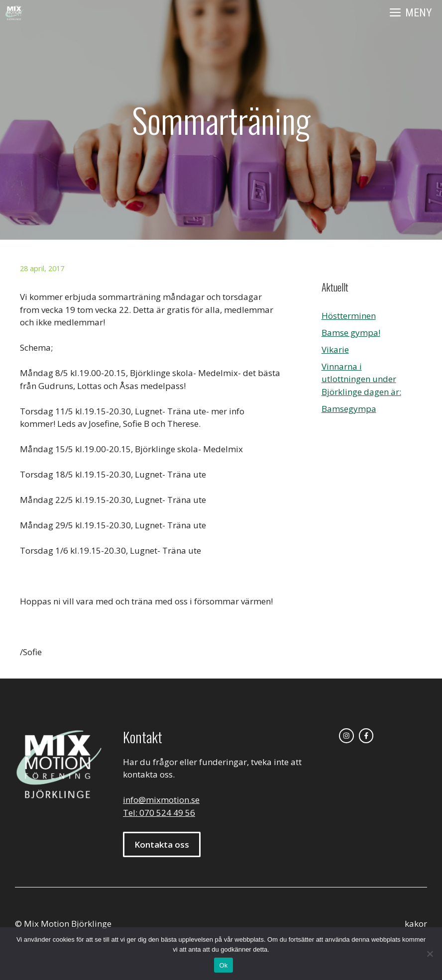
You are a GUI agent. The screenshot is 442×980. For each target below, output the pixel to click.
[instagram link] (346, 736)
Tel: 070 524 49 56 (159, 813)
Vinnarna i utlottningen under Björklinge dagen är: (361, 379)
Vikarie (335, 349)
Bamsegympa (349, 409)
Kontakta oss (162, 844)
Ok (223, 965)
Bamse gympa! (351, 333)
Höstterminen (349, 316)
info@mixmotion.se (161, 800)
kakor (416, 924)
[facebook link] (366, 736)
